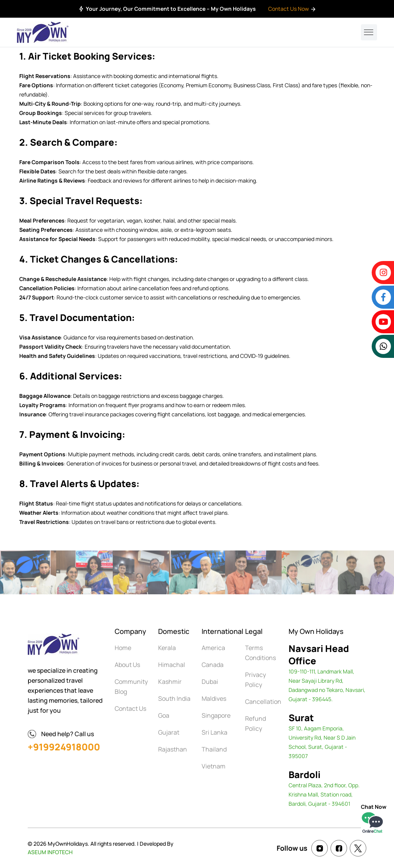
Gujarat (169, 732)
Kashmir (170, 682)
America (213, 648)
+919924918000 (64, 747)
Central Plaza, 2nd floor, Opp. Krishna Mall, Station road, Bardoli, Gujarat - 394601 (324, 794)
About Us (127, 665)
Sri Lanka (215, 732)
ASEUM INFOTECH (50, 852)
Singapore (216, 715)
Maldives (214, 698)
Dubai (210, 682)
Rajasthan (173, 749)
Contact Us (130, 708)
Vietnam (214, 766)
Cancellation (263, 702)
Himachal (172, 665)
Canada (213, 665)
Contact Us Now (292, 9)
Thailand (214, 749)
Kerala (167, 648)
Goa (164, 715)
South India (174, 698)
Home (123, 648)
